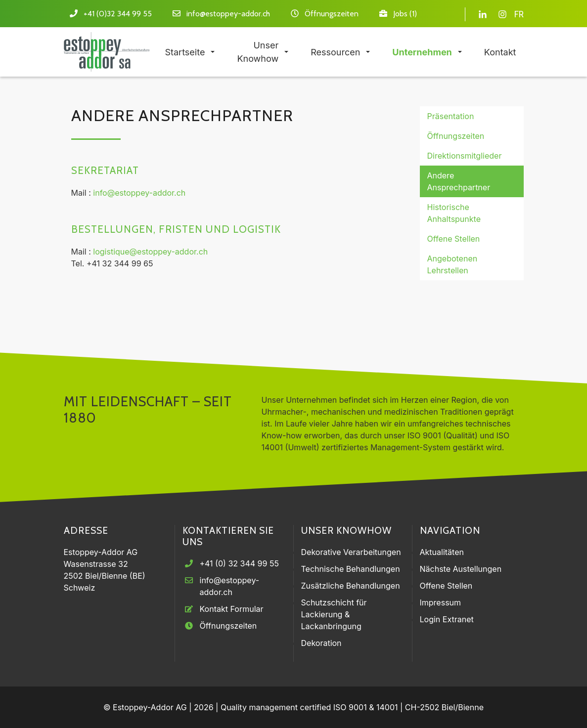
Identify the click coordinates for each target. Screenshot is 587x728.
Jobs (400, 14)
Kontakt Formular (232, 609)
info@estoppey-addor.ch (228, 14)
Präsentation (451, 116)
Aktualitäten (442, 552)
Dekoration (321, 643)
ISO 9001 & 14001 (366, 707)
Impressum (441, 602)
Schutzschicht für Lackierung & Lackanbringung (334, 614)
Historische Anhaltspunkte (454, 213)
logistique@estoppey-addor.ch (150, 252)
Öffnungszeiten (332, 14)
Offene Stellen (454, 239)
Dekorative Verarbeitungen (351, 552)
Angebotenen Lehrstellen (452, 264)
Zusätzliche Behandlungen (351, 586)
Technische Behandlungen (351, 569)
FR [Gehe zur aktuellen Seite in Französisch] (519, 14)
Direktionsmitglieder (465, 156)
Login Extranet (447, 619)
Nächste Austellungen (461, 569)
